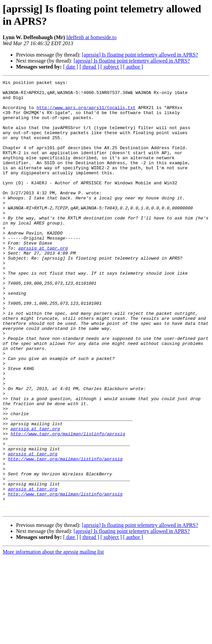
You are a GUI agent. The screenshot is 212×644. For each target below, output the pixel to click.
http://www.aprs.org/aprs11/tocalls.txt (86, 113)
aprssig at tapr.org (43, 282)
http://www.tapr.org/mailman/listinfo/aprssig (68, 505)
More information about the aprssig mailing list (53, 638)
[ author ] (133, 67)
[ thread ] (89, 67)
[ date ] (71, 67)
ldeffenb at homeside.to (91, 37)
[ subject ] (111, 67)
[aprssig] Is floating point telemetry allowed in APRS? (140, 55)
